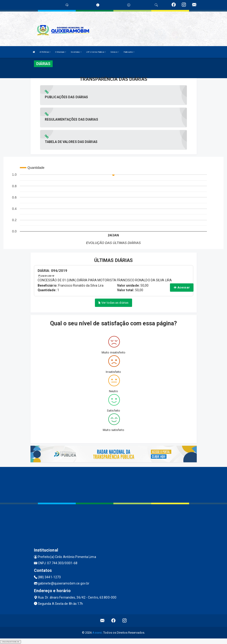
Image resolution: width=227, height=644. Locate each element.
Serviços (115, 52)
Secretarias (76, 52)
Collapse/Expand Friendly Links (11, 642)
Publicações (129, 52)
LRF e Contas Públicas (96, 52)
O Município (61, 52)
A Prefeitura (45, 52)
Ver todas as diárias (113, 303)
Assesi (97, 633)
